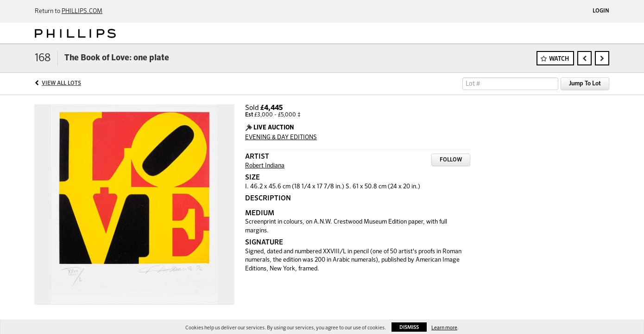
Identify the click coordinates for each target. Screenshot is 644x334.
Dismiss (409, 327)
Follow (451, 160)
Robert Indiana (265, 166)
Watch (559, 59)
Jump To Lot (585, 84)
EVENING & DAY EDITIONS (281, 138)
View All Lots (61, 83)
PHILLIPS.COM (82, 11)
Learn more (444, 328)
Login (601, 11)
